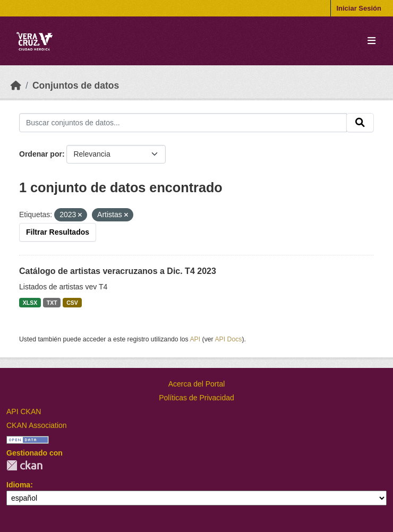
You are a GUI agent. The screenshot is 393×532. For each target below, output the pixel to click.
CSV (72, 303)
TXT (52, 303)
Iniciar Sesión (359, 8)
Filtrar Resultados (58, 232)
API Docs (228, 339)
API (195, 339)
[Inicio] (16, 85)
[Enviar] (360, 123)
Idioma (18, 485)
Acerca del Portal (197, 384)
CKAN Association (37, 425)
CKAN (24, 465)
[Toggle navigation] (371, 41)
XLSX (30, 303)
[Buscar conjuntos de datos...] (183, 123)
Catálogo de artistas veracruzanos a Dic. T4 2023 (118, 271)
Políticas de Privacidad (196, 398)
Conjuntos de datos (76, 85)
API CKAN (24, 411)
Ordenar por (41, 154)
